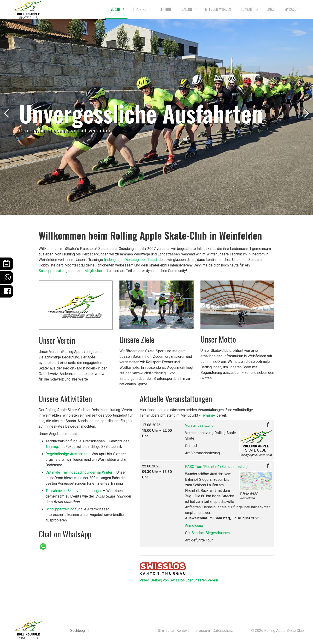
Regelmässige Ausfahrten (67, 454)
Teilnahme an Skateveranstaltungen (74, 491)
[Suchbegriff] (105, 631)
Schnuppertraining (53, 271)
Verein (115, 9)
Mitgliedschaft (96, 271)
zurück (7, 118)
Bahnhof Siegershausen (211, 533)
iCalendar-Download (270, 425)
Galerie (187, 9)
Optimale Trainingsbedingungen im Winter (79, 472)
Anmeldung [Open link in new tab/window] (194, 525)
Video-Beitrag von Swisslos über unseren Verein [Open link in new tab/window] (179, 580)
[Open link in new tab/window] (163, 569)
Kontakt (247, 9)
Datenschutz (223, 631)
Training (140, 9)
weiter (306, 118)
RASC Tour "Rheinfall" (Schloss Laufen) (216, 467)
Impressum (201, 631)
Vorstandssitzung (199, 425)
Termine (165, 9)
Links (271, 9)
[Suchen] (137, 631)
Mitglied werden (218, 9)
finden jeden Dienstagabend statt (130, 260)
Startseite (166, 631)
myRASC (290, 9)
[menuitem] (116, 10)
